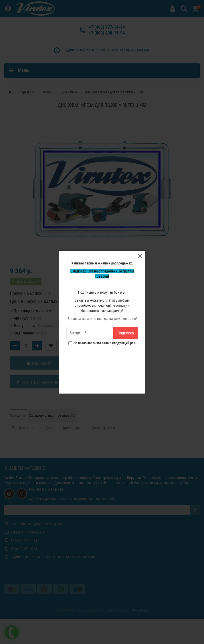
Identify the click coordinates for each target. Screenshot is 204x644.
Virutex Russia (15, 478)
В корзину (39, 364)
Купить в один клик (39, 382)
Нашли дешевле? (26, 281)
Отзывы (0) (66, 415)
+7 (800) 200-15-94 (107, 33)
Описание (18, 415)
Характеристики (41, 415)
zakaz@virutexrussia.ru (28, 532)
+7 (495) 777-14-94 (107, 27)
